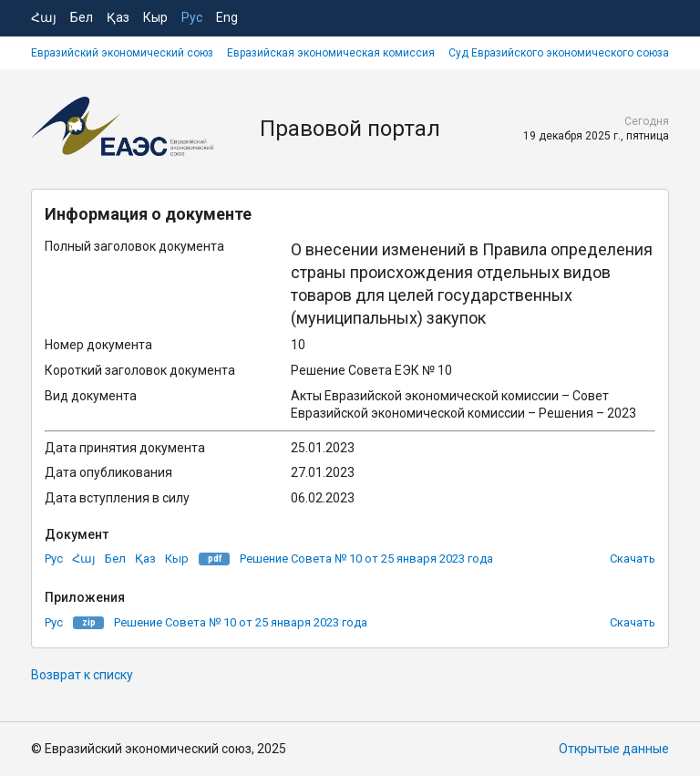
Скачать (633, 559)
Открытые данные (614, 749)
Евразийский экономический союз (122, 53)
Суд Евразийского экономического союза (559, 53)
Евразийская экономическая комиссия (331, 53)
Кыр (155, 17)
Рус (192, 17)
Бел (82, 17)
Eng (227, 17)
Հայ (44, 17)
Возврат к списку (82, 675)
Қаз (118, 17)
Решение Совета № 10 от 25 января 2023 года (366, 559)
